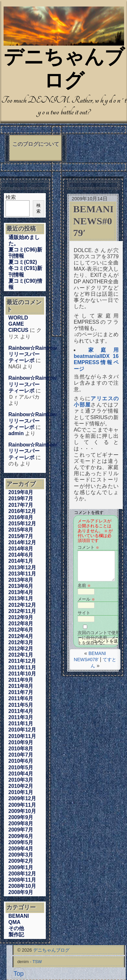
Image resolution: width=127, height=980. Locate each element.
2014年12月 (22, 542)
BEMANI (19, 916)
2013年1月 (21, 598)
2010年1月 (21, 792)
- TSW (36, 962)
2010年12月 (22, 730)
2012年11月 (22, 611)
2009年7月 (21, 830)
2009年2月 (21, 861)
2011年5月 (21, 705)
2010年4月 (21, 774)
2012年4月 (21, 636)
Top (19, 973)
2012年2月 (21, 649)
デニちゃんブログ (51, 950)
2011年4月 (21, 711)
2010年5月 (21, 767)
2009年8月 (21, 824)
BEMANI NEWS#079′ (93, 221)
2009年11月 (22, 805)
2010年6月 (21, 761)
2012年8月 (21, 624)
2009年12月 (22, 798)
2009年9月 (21, 817)
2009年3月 (21, 855)
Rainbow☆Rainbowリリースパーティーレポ (33, 354)
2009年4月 (21, 849)
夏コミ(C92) (23, 262)
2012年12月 (22, 605)
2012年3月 (21, 642)
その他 (16, 928)
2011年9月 (21, 680)
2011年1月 (21, 724)
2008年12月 (22, 874)
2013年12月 (22, 568)
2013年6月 (21, 586)
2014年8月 (21, 549)
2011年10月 (22, 674)
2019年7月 (21, 498)
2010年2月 (21, 786)
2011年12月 (22, 661)
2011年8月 (21, 686)
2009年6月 (21, 836)
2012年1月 (21, 655)
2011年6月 (21, 698)
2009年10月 (22, 811)
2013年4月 (21, 592)
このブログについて (36, 144)
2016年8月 (21, 517)
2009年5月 (21, 842)
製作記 (16, 935)
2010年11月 (22, 736)
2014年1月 (21, 561)
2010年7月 (21, 755)
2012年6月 (21, 630)
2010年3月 (21, 780)
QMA (14, 922)
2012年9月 (21, 617)
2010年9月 (21, 742)
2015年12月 (22, 524)
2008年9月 (21, 892)
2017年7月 (21, 505)
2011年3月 (21, 717)
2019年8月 (21, 492)
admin (16, 433)
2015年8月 (21, 530)
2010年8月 (21, 749)
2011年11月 (22, 668)
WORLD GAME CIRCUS (18, 324)
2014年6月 (21, 555)
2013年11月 (22, 574)
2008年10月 (22, 886)
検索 (11, 197)
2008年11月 (22, 880)
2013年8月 (21, 580)
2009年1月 (21, 867)
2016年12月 (22, 511)
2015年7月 (21, 536)
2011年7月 (21, 692)
